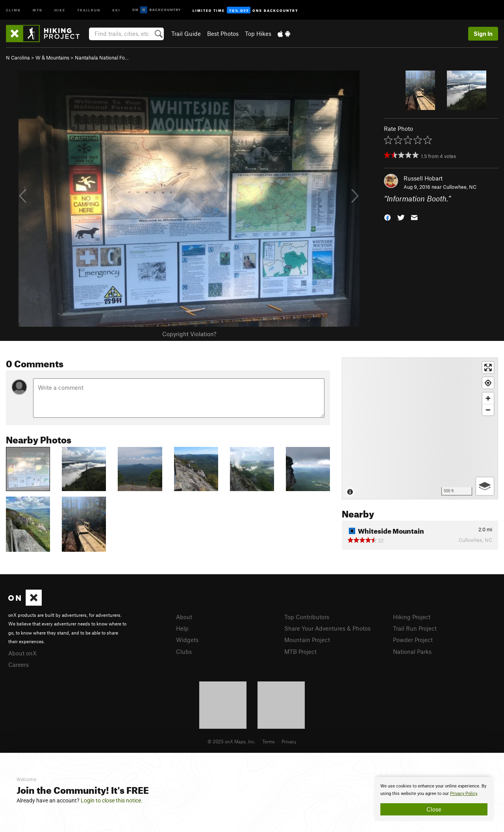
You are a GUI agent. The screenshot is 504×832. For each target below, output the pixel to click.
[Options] (485, 486)
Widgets (187, 640)
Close (434, 809)
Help (182, 628)
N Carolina (18, 58)
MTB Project (300, 651)
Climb (13, 10)
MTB (38, 10)
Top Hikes (258, 34)
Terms (269, 741)
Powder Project (413, 640)
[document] (434, 799)
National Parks (412, 651)
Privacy (289, 741)
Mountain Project (307, 640)
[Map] (420, 428)
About (184, 617)
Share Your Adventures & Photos (327, 628)
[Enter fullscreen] (488, 368)
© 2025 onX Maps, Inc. (232, 741)
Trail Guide (186, 34)
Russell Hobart (423, 178)
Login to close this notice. (112, 800)
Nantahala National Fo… (102, 58)
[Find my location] (488, 383)
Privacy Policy (464, 794)
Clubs (184, 651)
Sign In (483, 34)
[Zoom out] (488, 410)
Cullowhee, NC (460, 187)
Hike (60, 10)
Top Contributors (307, 617)
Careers (19, 664)
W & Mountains (52, 58)
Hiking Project (412, 617)
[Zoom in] (488, 398)
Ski (116, 10)
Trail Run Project (415, 628)
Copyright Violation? (189, 334)
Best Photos (223, 34)
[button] (387, 217)
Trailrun (89, 10)
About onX (22, 653)
